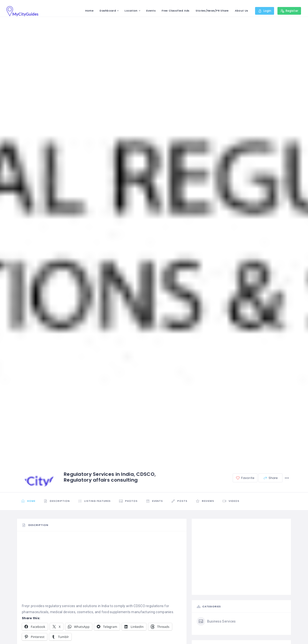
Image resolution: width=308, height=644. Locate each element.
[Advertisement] (102, 569)
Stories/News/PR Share (212, 11)
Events (151, 11)
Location (131, 11)
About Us (241, 11)
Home (89, 11)
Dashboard (108, 11)
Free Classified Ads (176, 11)
